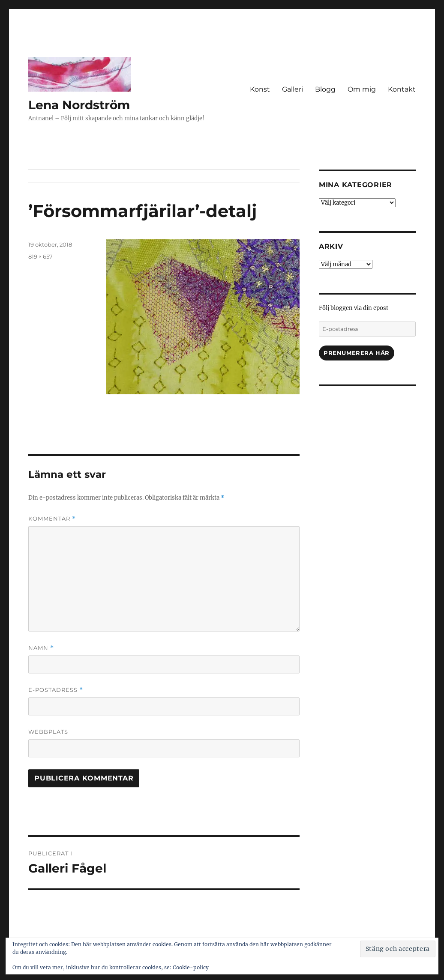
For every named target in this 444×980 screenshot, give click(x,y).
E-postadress (56, 690)
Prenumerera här (357, 353)
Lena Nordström (79, 105)
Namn (41, 648)
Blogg (325, 89)
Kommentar (52, 519)
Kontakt (402, 89)
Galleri (292, 89)
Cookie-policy (191, 967)
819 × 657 (40, 256)
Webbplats (48, 732)
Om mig (362, 89)
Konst (260, 89)
